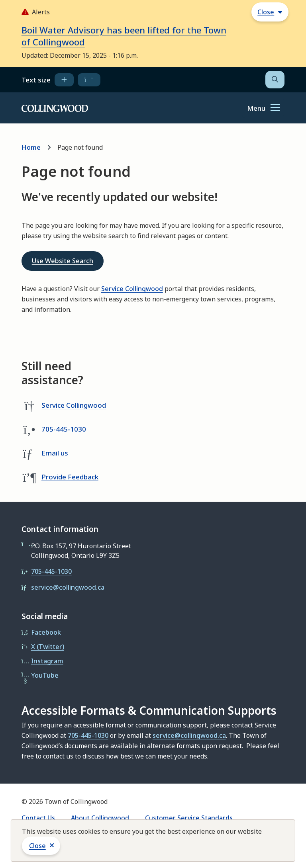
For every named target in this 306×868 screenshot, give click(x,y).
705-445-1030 (64, 429)
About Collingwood (100, 818)
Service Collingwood (132, 289)
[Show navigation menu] (263, 108)
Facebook (46, 632)
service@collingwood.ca (68, 587)
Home (31, 147)
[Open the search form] (275, 80)
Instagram (47, 661)
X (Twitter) (48, 647)
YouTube (45, 675)
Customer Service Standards (189, 818)
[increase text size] (64, 80)
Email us (55, 453)
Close (37, 846)
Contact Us (38, 818)
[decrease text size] (89, 80)
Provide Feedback (70, 477)
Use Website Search (63, 261)
